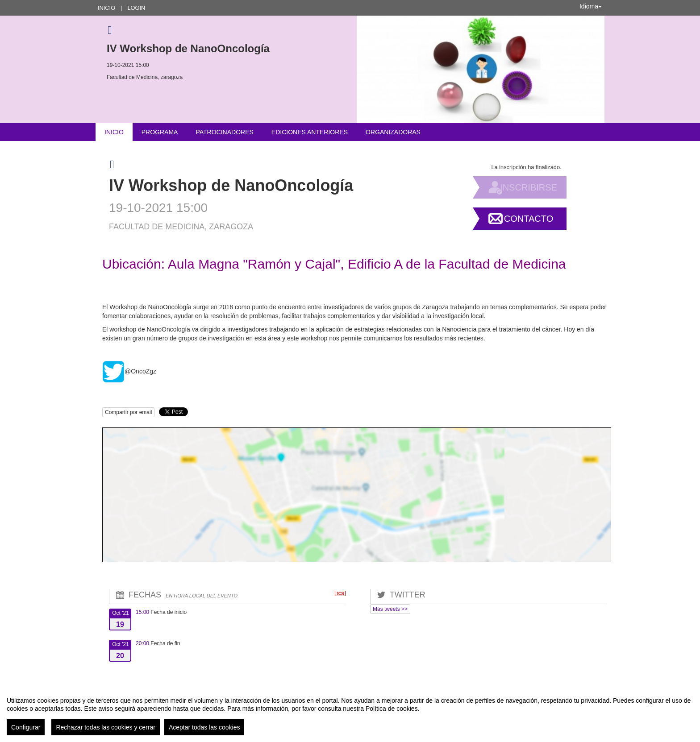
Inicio (106, 8)
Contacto (529, 219)
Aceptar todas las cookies (204, 727)
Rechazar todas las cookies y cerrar (106, 727)
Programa (160, 132)
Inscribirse (529, 187)
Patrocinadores (224, 132)
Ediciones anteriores (310, 132)
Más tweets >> (390, 609)
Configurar (26, 727)
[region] (350, 713)
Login (136, 8)
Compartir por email (128, 412)
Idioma (591, 6)
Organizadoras (393, 132)
